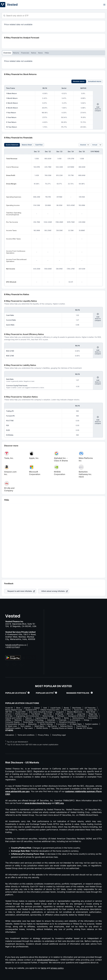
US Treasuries (90, 708)
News (40, 53)
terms (44, 968)
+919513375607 (13, 647)
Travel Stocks (81, 726)
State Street (91, 712)
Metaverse (32, 724)
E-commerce (61, 724)
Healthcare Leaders (13, 728)
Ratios (34, 53)
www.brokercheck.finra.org (38, 803)
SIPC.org (59, 803)
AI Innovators (75, 720)
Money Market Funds (14, 710)
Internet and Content (13, 718)
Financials (25, 53)
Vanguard (60, 712)
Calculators (10, 735)
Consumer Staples (12, 722)
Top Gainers (56, 718)
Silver (18, 708)
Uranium (27, 708)
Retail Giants (39, 726)
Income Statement (12, 145)
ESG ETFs (67, 710)
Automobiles (93, 718)
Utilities (8, 720)
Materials (18, 720)
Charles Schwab (21, 714)
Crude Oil (9, 708)
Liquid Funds (55, 708)
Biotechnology (48, 716)
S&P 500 (9, 712)
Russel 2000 (21, 712)
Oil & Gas (9, 716)
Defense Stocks (66, 726)
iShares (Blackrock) (75, 712)
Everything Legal (59, 735)
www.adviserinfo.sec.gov (17, 791)
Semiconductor (78, 718)
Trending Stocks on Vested (62, 728)
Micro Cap (48, 714)
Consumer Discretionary (46, 722)
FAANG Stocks (42, 728)
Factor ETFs (79, 710)
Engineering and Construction (27, 716)
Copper (37, 708)
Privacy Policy (43, 735)
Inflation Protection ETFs (50, 710)
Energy (87, 720)
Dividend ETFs (31, 710)
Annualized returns (95, 81)
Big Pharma (52, 726)
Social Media (28, 722)
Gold (45, 708)
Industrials (51, 720)
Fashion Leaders (92, 724)
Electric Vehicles (46, 724)
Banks (66, 718)
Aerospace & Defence (76, 716)
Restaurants (93, 716)
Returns (16, 53)
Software (61, 716)
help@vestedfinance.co (16, 645)
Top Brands (36, 714)
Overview (7, 53)
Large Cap (81, 714)
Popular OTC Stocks (84, 728)
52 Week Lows (11, 726)
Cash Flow (39, 145)
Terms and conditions (26, 735)
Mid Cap (70, 714)
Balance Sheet (27, 145)
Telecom (28, 718)
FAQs (47, 53)
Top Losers (28, 728)
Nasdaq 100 (92, 710)
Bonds (66, 708)
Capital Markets (41, 718)
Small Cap (59, 714)
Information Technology (34, 720)
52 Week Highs (76, 724)
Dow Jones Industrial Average (41, 712)
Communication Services (15, 724)
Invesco (8, 714)
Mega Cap (93, 714)
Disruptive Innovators (67, 722)
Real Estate (77, 708)
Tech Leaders (26, 726)
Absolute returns (79, 81)
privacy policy (57, 968)
